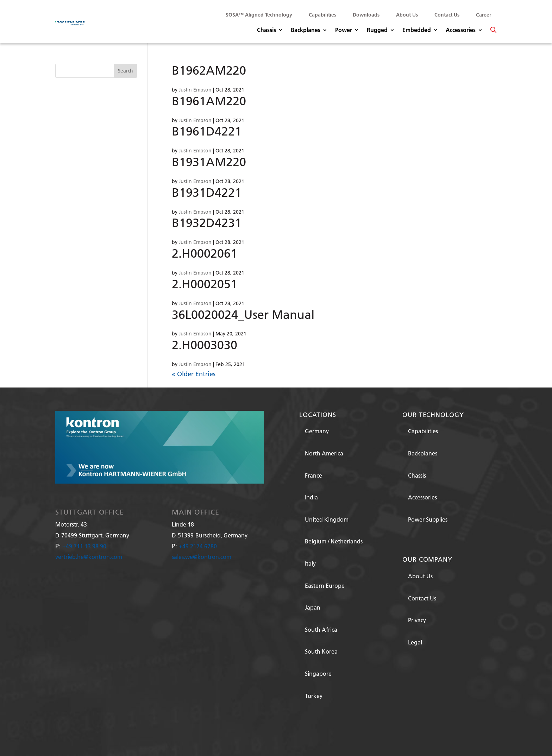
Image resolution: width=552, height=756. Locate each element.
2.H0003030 (205, 345)
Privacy (417, 620)
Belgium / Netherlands (334, 541)
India (311, 497)
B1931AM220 (209, 162)
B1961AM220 (209, 101)
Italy (310, 563)
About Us (407, 15)
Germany (317, 431)
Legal (415, 642)
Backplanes (306, 30)
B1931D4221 (207, 192)
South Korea (321, 651)
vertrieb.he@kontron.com (89, 557)
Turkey (314, 696)
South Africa (321, 629)
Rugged (377, 30)
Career (484, 15)
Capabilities (322, 15)
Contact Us (447, 15)
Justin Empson (195, 90)
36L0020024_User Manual (243, 314)
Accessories (461, 30)
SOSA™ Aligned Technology (259, 15)
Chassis (266, 30)
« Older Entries (194, 374)
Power (344, 30)
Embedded (417, 30)
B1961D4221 (207, 131)
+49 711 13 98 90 (84, 546)
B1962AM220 (209, 70)
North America (324, 453)
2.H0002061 (205, 253)
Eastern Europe (325, 585)
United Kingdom (327, 519)
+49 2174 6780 (198, 546)
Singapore (318, 673)
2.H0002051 (205, 284)
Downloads (366, 15)
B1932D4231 (207, 223)
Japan (313, 607)
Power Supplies (428, 519)
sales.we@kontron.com (202, 557)
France (313, 475)
